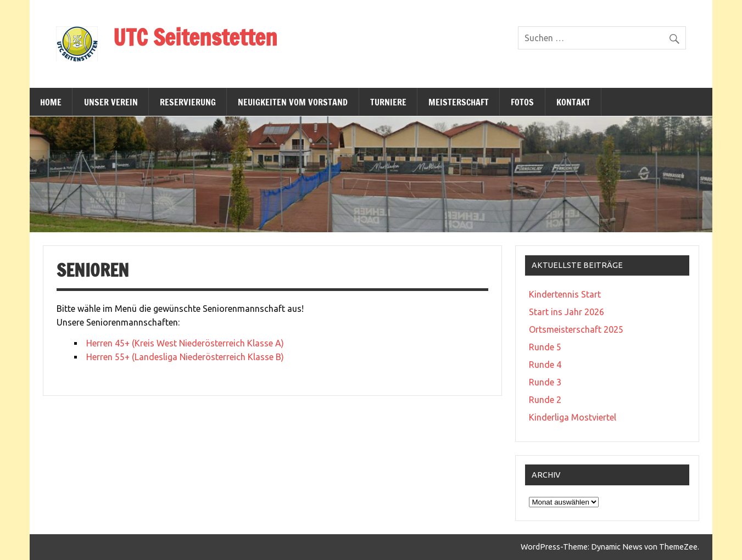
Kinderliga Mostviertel (573, 417)
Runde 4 (545, 365)
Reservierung (188, 102)
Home (51, 102)
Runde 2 (545, 400)
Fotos (522, 102)
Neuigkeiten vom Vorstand (293, 102)
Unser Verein (111, 102)
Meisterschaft (459, 102)
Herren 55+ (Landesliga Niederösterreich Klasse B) (185, 357)
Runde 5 (545, 347)
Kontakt (573, 102)
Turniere (388, 102)
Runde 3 (545, 382)
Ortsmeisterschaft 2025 (576, 329)
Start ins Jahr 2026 (567, 312)
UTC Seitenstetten (195, 37)
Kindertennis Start (565, 294)
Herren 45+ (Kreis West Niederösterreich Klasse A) (185, 343)
